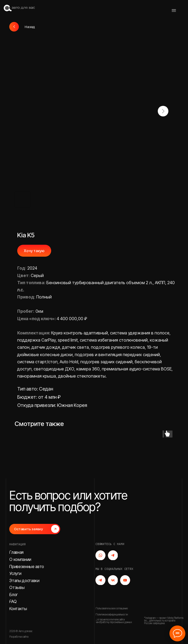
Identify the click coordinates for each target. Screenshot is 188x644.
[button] (35, 529)
